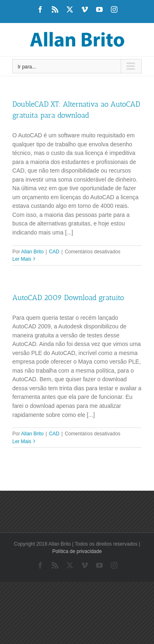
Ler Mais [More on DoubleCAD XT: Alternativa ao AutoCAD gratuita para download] (22, 259)
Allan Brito (32, 252)
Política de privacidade (77, 551)
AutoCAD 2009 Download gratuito (68, 298)
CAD (54, 252)
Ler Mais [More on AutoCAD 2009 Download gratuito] (22, 441)
